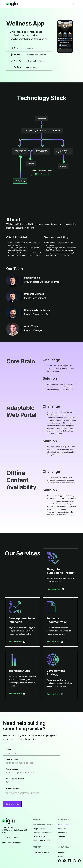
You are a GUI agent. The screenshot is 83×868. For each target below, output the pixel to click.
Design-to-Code (39, 829)
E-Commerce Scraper (41, 852)
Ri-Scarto (62, 829)
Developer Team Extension (43, 825)
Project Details (12, 789)
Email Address (12, 759)
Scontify (61, 836)
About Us (62, 852)
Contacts (62, 856)
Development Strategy (41, 840)
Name (8, 750)
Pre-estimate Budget (15, 779)
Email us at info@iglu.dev (12, 843)
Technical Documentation (43, 833)
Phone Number (12, 769)
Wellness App (63, 825)
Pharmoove (63, 833)
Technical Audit (39, 836)
